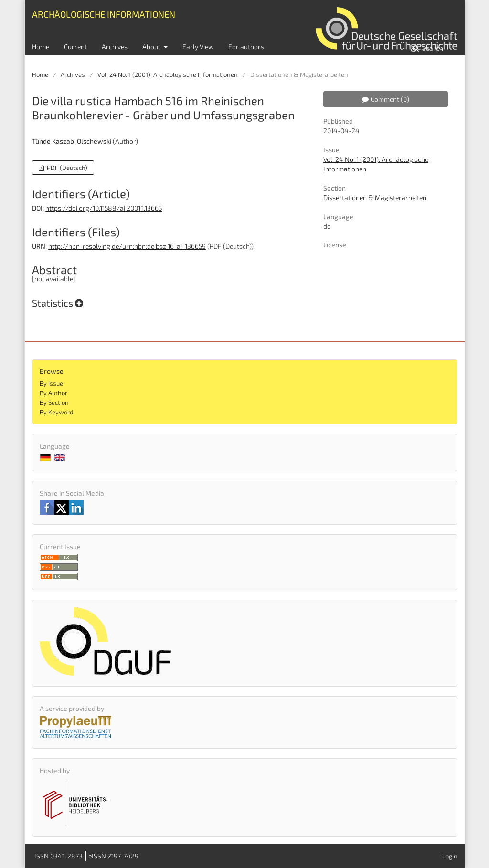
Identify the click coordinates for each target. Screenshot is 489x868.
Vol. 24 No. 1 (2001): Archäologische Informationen (168, 74)
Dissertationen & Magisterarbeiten (375, 197)
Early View (198, 47)
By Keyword (56, 412)
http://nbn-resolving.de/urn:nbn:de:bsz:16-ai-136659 (127, 246)
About (152, 47)
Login (450, 856)
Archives (115, 47)
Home (41, 47)
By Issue (51, 383)
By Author (53, 393)
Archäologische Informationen (104, 14)
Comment (386, 99)
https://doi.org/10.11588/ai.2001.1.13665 (104, 208)
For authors (246, 47)
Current (75, 47)
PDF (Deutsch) (66, 168)
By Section (54, 402)
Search (432, 48)
